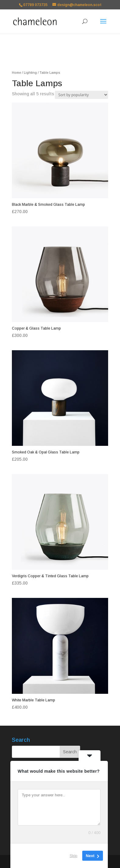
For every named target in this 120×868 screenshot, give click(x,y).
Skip (74, 856)
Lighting (30, 73)
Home (16, 73)
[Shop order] (81, 95)
